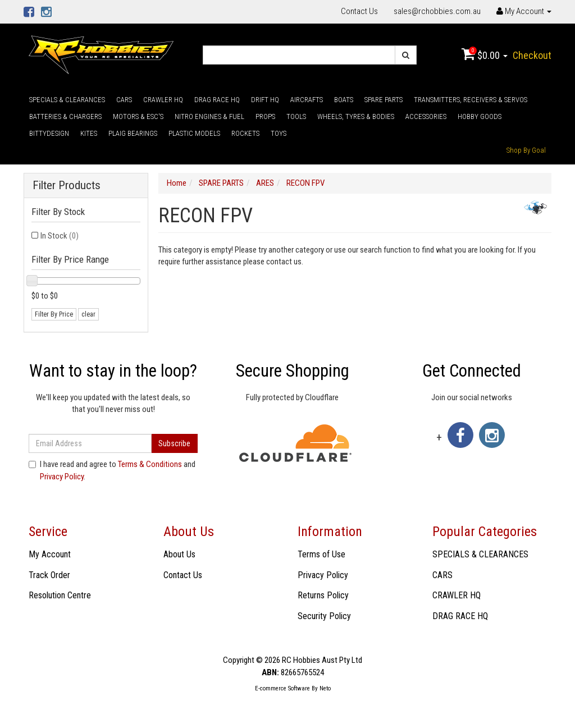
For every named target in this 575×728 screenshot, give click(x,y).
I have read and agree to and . (112, 470)
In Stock (60, 236)
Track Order (49, 575)
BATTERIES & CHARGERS (65, 116)
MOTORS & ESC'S (138, 116)
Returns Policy (323, 595)
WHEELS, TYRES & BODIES (356, 116)
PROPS (265, 116)
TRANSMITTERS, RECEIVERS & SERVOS (471, 100)
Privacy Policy (62, 477)
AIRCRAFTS (307, 100)
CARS (124, 100)
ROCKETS (245, 133)
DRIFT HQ (265, 100)
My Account (50, 554)
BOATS (344, 100)
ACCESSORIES (426, 116)
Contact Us (359, 11)
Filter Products (67, 186)
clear (88, 314)
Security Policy (324, 616)
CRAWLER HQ (163, 100)
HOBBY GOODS (480, 116)
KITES (89, 133)
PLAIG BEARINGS (133, 133)
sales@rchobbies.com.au (437, 11)
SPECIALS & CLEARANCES (67, 100)
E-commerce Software (282, 688)
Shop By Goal (526, 150)
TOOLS (296, 116)
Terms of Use (321, 554)
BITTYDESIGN (49, 133)
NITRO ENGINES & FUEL (209, 116)
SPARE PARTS (384, 100)
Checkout (532, 55)
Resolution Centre (60, 595)
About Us (179, 554)
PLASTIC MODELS (194, 133)
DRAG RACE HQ (217, 100)
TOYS (279, 133)
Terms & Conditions (150, 464)
